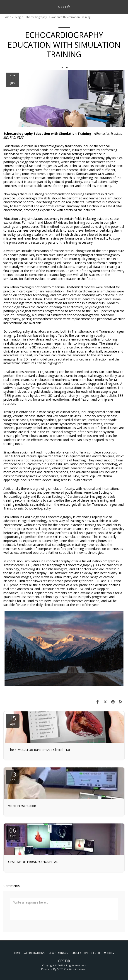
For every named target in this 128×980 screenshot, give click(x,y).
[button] (5, 6)
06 (13, 832)
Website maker (78, 969)
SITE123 (62, 969)
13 (13, 776)
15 (13, 720)
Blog (18, 17)
